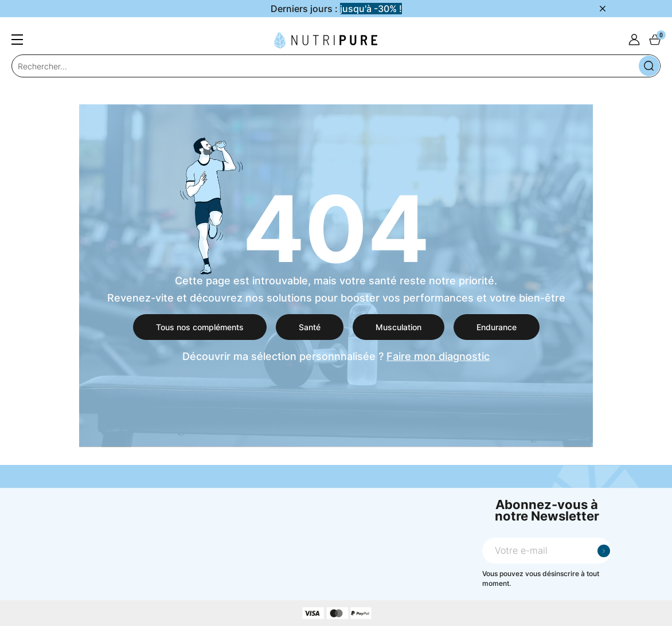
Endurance (497, 327)
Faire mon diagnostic (438, 356)
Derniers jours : (336, 9)
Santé (310, 327)
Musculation (398, 327)
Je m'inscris (604, 551)
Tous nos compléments (200, 327)
